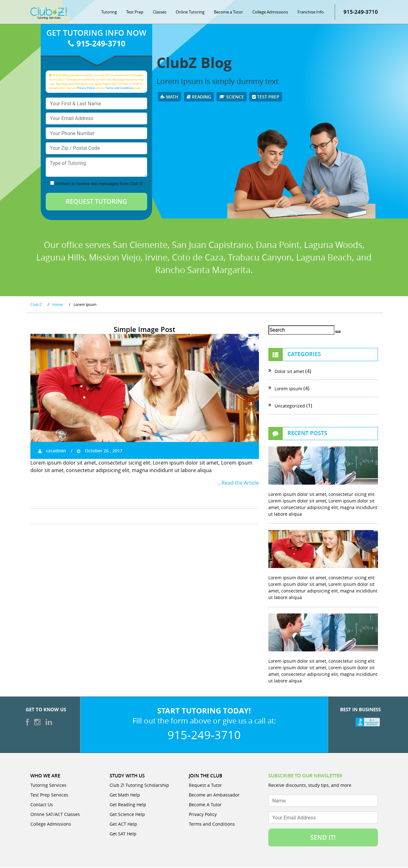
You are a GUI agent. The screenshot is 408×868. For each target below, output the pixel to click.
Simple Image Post (145, 330)
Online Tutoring (190, 13)
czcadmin (52, 451)
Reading (199, 97)
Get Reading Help (128, 805)
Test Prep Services (49, 796)
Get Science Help (127, 815)
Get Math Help (125, 796)
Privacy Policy (86, 89)
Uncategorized (290, 407)
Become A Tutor (205, 805)
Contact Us (42, 805)
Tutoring (109, 13)
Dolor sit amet (289, 372)
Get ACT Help (123, 825)
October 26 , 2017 (100, 451)
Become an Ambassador (214, 796)
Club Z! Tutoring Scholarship (139, 786)
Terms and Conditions (120, 89)
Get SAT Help (123, 835)
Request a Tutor (205, 786)
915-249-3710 (361, 12)
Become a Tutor (228, 13)
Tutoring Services (48, 786)
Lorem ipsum (288, 389)
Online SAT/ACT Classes (55, 815)
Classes (160, 13)
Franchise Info (311, 13)
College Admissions (270, 13)
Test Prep (135, 13)
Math (170, 97)
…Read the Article (238, 483)
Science (232, 97)
